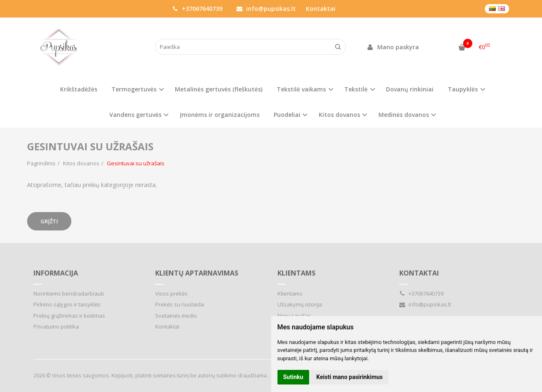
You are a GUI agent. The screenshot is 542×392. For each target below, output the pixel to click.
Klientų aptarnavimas (197, 273)
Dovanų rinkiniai (410, 89)
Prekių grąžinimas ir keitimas (69, 316)
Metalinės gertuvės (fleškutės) (219, 89)
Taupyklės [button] (463, 89)
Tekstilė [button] (356, 89)
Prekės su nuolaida (180, 304)
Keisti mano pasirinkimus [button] (349, 377)
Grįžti (49, 221)
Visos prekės (171, 293)
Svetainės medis (176, 316)
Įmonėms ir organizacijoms (220, 115)
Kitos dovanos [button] (339, 115)
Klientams (296, 273)
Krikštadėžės (79, 89)
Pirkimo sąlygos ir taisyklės (67, 304)
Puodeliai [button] (287, 115)
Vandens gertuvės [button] (135, 115)
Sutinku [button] (293, 377)
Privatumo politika (56, 326)
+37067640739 (197, 9)
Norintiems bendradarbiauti (69, 293)
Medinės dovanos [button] (404, 115)
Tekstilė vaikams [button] (301, 89)
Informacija (56, 273)
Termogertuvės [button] (134, 89)
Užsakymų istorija (300, 304)
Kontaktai (321, 9)
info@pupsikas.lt (266, 9)
